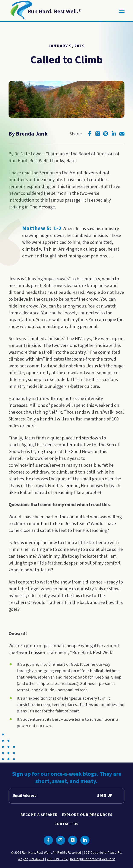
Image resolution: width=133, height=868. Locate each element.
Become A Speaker (39, 815)
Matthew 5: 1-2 (42, 229)
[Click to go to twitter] (98, 134)
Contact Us (66, 824)
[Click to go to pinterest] (106, 134)
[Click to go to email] (122, 134)
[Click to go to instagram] (61, 840)
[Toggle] (122, 11)
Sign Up (105, 796)
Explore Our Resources (87, 815)
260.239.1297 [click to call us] (57, 859)
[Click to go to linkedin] (114, 134)
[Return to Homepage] (45, 11)
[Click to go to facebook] (89, 134)
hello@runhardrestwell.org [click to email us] (93, 859)
